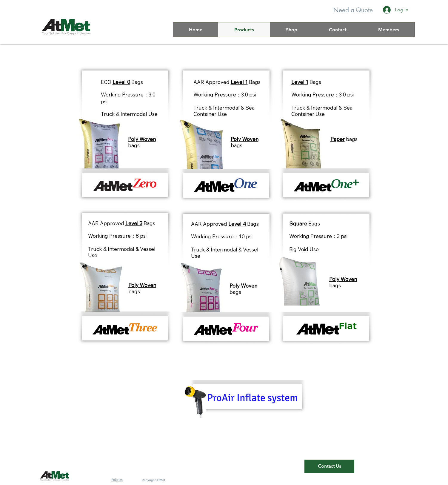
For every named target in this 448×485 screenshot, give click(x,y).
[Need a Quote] (353, 10)
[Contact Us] (329, 466)
